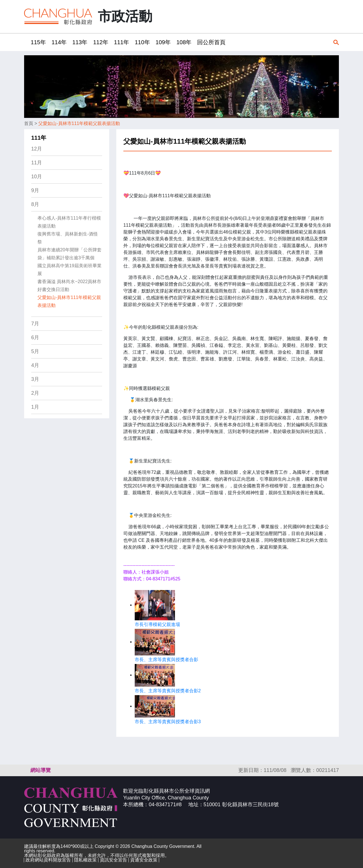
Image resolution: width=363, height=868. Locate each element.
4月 (35, 365)
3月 (35, 379)
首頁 (29, 123)
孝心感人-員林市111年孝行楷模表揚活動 (69, 222)
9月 (35, 190)
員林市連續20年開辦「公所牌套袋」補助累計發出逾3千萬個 (69, 254)
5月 (35, 351)
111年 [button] (122, 42)
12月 (37, 149)
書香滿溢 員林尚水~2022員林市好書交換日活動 (69, 286)
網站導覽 (41, 770)
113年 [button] (80, 42)
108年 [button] (184, 42)
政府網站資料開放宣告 (48, 860)
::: (26, 42)
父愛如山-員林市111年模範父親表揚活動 (79, 123)
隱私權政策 (85, 860)
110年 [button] (142, 42)
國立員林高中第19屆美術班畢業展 (69, 270)
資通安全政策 (144, 860)
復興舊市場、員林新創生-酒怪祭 (68, 238)
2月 (35, 393)
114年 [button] (59, 42)
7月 (35, 324)
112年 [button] (101, 42)
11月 (37, 163)
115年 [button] (38, 42)
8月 (35, 204)
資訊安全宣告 (113, 860)
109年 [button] (163, 42)
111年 (39, 138)
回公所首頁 (211, 42)
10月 (37, 177)
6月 (35, 338)
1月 (35, 407)
